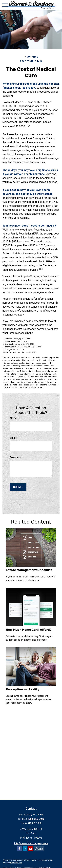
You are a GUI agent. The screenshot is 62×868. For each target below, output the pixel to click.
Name (13, 418)
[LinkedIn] (25, 849)
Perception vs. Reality (23, 689)
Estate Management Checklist (29, 570)
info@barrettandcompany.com (31, 843)
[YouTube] (31, 849)
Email (13, 438)
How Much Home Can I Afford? (29, 630)
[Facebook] (19, 849)
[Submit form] (18, 487)
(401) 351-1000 (35, 815)
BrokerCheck (16, 863)
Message (15, 457)
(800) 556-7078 (36, 819)
